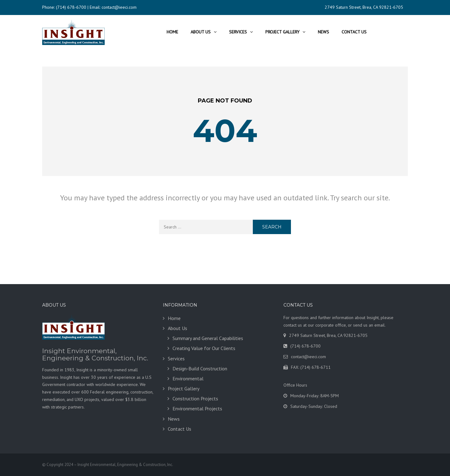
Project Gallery (282, 32)
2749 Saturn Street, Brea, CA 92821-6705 (364, 7)
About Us (201, 32)
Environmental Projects (197, 408)
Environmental (188, 378)
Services (238, 32)
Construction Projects (195, 398)
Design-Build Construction (200, 368)
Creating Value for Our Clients (204, 348)
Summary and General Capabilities (208, 338)
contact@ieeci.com (119, 7)
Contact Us (354, 32)
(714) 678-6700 (71, 7)
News (323, 32)
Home (172, 32)
